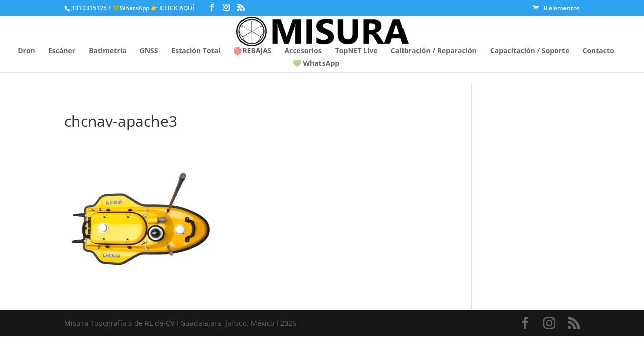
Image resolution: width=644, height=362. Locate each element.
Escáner (62, 51)
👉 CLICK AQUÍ (173, 8)
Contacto (598, 51)
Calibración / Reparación (434, 51)
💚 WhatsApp (316, 64)
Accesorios (303, 51)
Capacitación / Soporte (530, 51)
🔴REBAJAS (252, 51)
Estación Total (196, 51)
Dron (26, 51)
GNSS (149, 51)
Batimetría (107, 51)
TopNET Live (356, 51)
